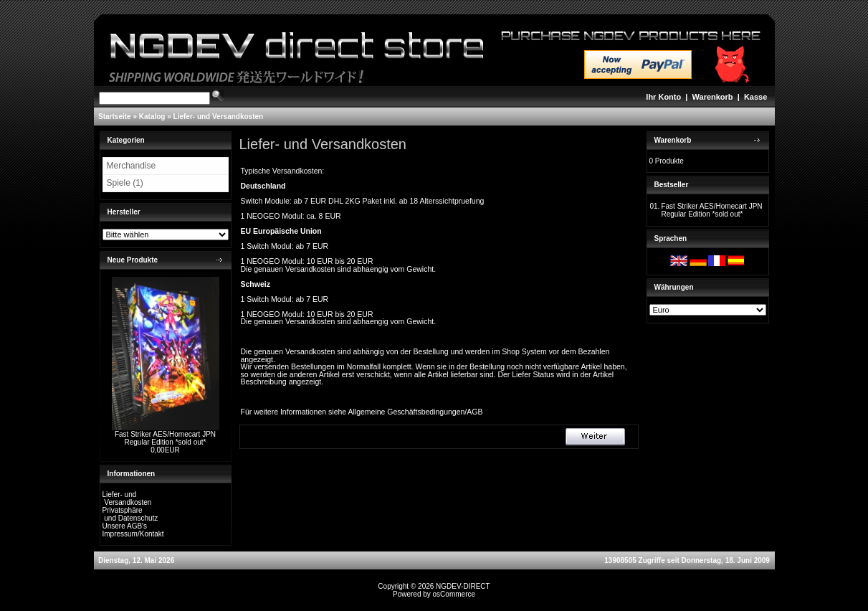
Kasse (755, 97)
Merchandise (132, 166)
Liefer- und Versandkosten (219, 117)
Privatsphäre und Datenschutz (130, 514)
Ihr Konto (663, 97)
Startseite (115, 117)
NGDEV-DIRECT (463, 586)
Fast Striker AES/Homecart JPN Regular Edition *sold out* (165, 438)
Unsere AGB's (125, 526)
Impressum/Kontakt (133, 534)
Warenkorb (713, 97)
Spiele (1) (125, 183)
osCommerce (454, 594)
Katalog (152, 117)
